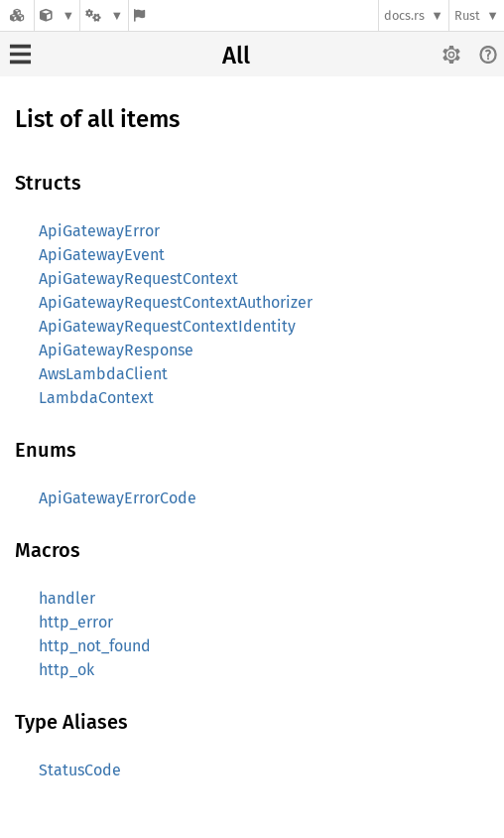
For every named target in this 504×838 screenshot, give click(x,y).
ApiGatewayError (99, 231)
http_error (76, 622)
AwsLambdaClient (103, 374)
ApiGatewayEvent (102, 255)
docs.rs (404, 15)
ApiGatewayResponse (116, 350)
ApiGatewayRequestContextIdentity (167, 326)
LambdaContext (96, 398)
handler (67, 598)
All (236, 56)
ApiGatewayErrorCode (118, 498)
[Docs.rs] (17, 15)
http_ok (66, 670)
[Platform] (104, 15)
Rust (467, 15)
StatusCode (80, 770)
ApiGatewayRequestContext (138, 279)
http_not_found (95, 646)
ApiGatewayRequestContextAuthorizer (176, 302)
